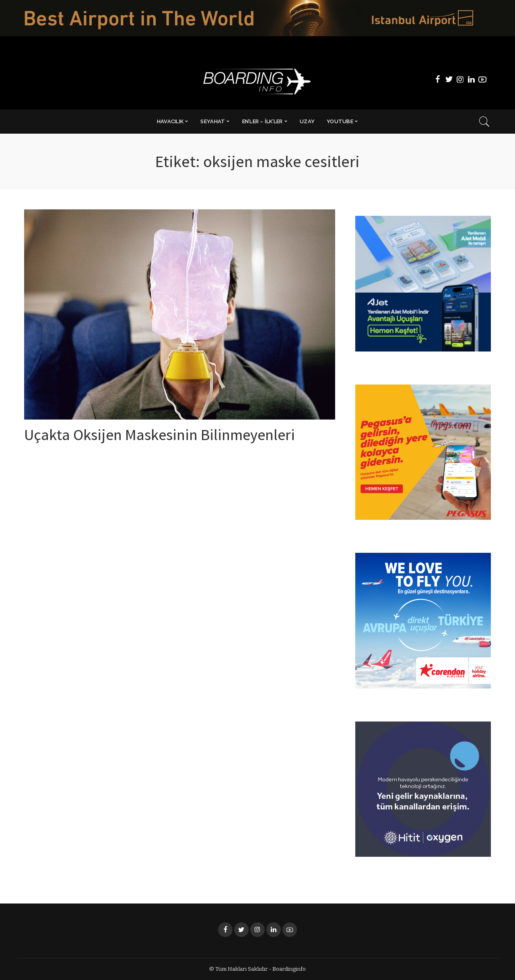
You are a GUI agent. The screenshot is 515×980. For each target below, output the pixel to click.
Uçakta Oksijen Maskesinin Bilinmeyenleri (167, 437)
